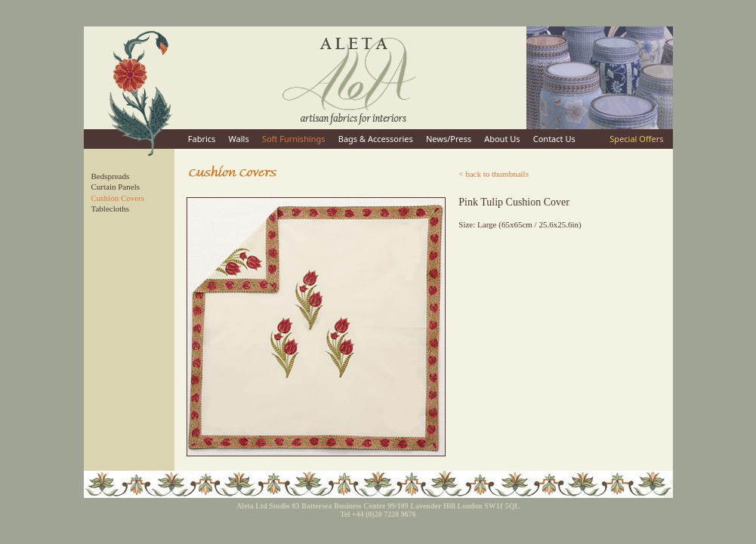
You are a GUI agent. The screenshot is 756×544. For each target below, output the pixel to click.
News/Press (449, 139)
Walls (239, 139)
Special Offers (636, 139)
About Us (502, 139)
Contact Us (554, 139)
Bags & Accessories (376, 139)
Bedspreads (111, 176)
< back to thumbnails (494, 174)
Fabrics (202, 139)
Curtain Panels (116, 187)
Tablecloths (111, 209)
